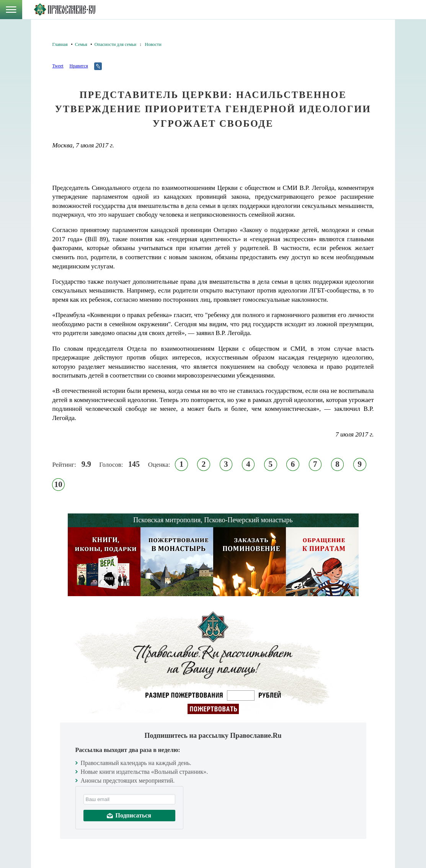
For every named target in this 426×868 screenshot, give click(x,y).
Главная (60, 44)
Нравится (78, 66)
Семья (81, 44)
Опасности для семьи (115, 44)
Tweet (58, 66)
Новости (153, 44)
